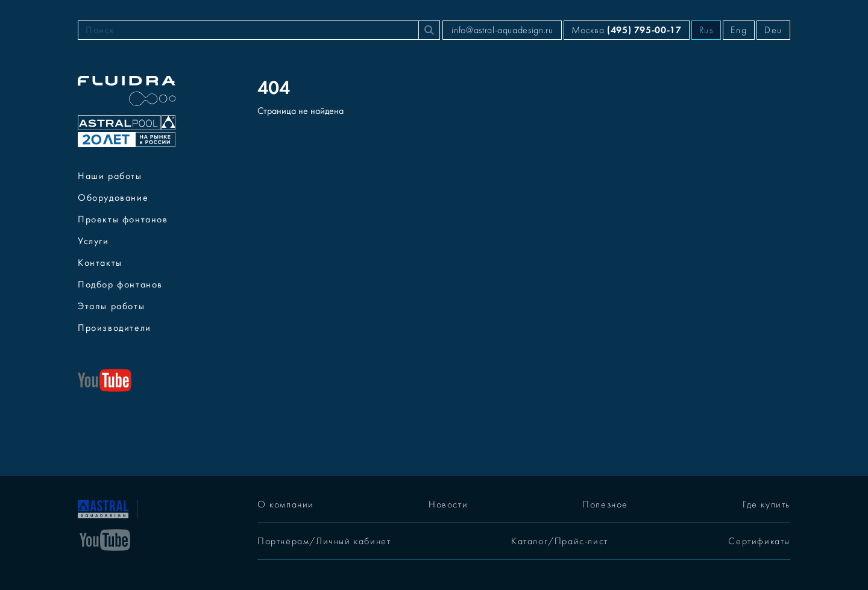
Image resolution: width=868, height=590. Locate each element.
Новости (448, 504)
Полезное (605, 504)
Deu (773, 30)
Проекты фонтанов (123, 219)
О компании (286, 504)
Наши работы (110, 176)
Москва (626, 30)
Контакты (100, 263)
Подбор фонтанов (120, 284)
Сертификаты (759, 541)
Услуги (93, 241)
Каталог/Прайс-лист (560, 541)
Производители (115, 328)
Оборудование (113, 198)
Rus (706, 30)
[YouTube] (105, 539)
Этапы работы (111, 306)
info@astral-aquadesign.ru (502, 30)
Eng (739, 30)
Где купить (766, 504)
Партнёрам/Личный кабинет (324, 541)
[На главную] (103, 508)
